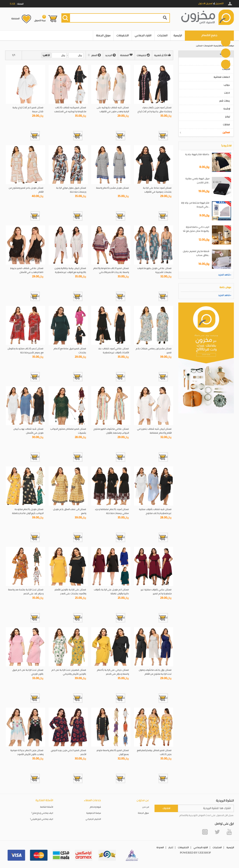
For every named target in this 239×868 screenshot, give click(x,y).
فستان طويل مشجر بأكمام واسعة (112, 188)
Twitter (217, 832)
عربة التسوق (40, 18)
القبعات (226, 69)
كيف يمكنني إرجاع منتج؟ (42, 813)
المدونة (160, 848)
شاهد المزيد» (225, 275)
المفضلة (15, 19)
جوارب (227, 85)
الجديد (111, 55)
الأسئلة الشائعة (47, 807)
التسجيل (219, 3)
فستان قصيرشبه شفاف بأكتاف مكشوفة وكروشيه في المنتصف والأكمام (70, 112)
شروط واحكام (95, 807)
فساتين (199, 46)
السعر (94, 55)
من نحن (146, 807)
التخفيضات (123, 36)
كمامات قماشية (222, 77)
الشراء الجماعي (143, 36)
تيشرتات (226, 61)
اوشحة (227, 109)
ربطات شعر (225, 101)
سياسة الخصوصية (94, 813)
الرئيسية (178, 36)
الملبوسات (208, 46)
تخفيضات (143, 55)
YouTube (229, 832)
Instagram (205, 832)
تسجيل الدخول (205, 3)
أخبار (171, 848)
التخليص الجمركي (93, 819)
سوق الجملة (103, 36)
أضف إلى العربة (163, 136)
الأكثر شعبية (163, 55)
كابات (227, 93)
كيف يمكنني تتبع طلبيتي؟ (42, 819)
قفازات (226, 125)
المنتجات (162, 36)
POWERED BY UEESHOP (195, 853)
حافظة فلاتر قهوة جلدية (197, 154)
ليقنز (228, 117)
